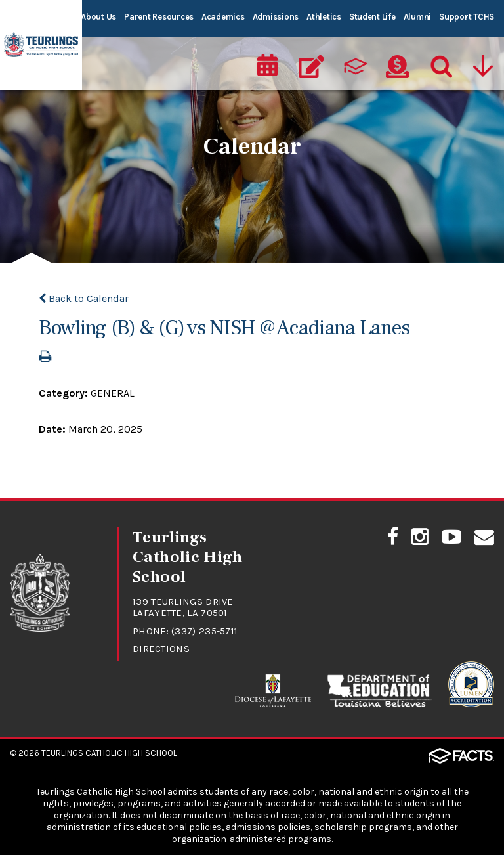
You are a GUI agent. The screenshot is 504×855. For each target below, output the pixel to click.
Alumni (417, 17)
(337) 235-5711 (204, 631)
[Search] (440, 63)
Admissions (276, 17)
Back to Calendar (84, 298)
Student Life (372, 17)
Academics (223, 17)
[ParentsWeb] (354, 63)
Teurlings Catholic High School (109, 753)
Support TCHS (467, 17)
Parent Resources (159, 17)
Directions (161, 649)
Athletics (324, 17)
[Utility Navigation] (484, 63)
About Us (98, 17)
